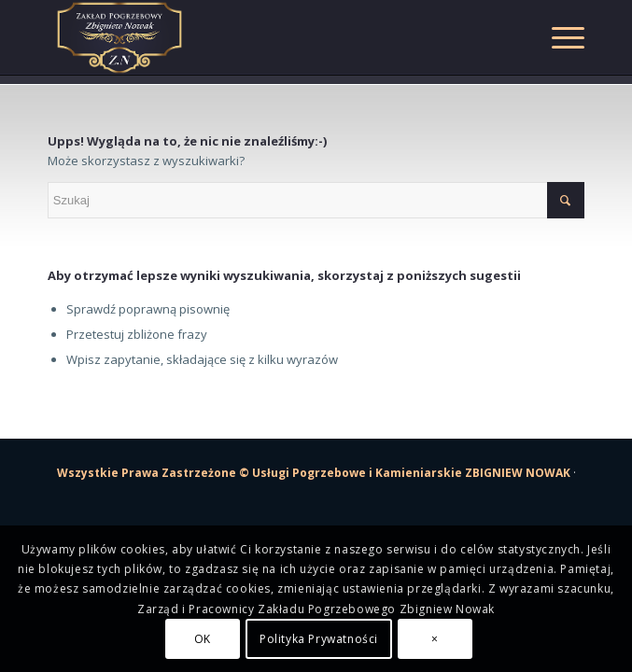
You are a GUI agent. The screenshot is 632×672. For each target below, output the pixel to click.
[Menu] (559, 37)
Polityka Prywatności (319, 639)
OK (203, 639)
